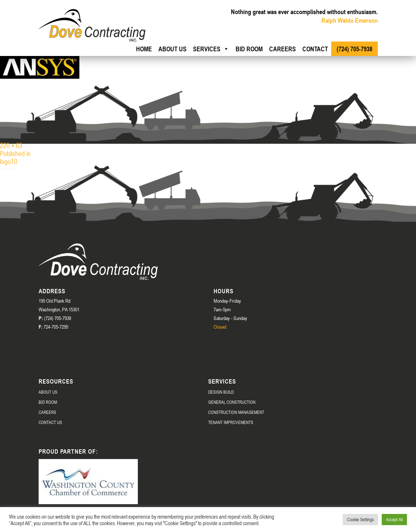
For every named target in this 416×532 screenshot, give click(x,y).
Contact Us (50, 422)
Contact (315, 49)
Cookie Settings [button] (360, 519)
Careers (283, 49)
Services (211, 49)
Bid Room (249, 49)
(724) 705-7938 (354, 49)
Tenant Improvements (231, 422)
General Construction (232, 402)
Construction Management (236, 412)
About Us (48, 392)
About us (172, 49)
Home (144, 49)
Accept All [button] (394, 519)
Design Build (221, 392)
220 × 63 (11, 145)
